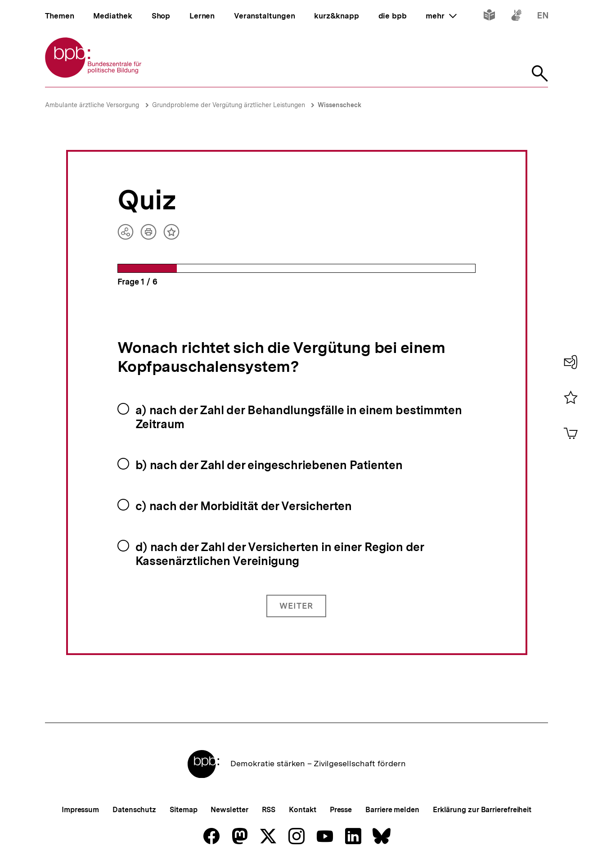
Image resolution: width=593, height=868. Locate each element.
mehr (441, 16)
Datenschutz (134, 810)
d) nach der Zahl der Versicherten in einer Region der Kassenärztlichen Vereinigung (280, 554)
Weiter (296, 606)
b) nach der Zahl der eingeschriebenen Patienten (269, 465)
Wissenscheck (339, 105)
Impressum (80, 810)
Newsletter (229, 810)
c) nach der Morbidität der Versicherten (244, 506)
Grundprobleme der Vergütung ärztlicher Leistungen (229, 105)
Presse (341, 810)
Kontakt (302, 810)
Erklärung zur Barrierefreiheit (482, 810)
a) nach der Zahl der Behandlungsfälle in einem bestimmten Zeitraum (299, 417)
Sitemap (183, 810)
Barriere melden (392, 810)
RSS (269, 810)
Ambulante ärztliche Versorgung (92, 105)
